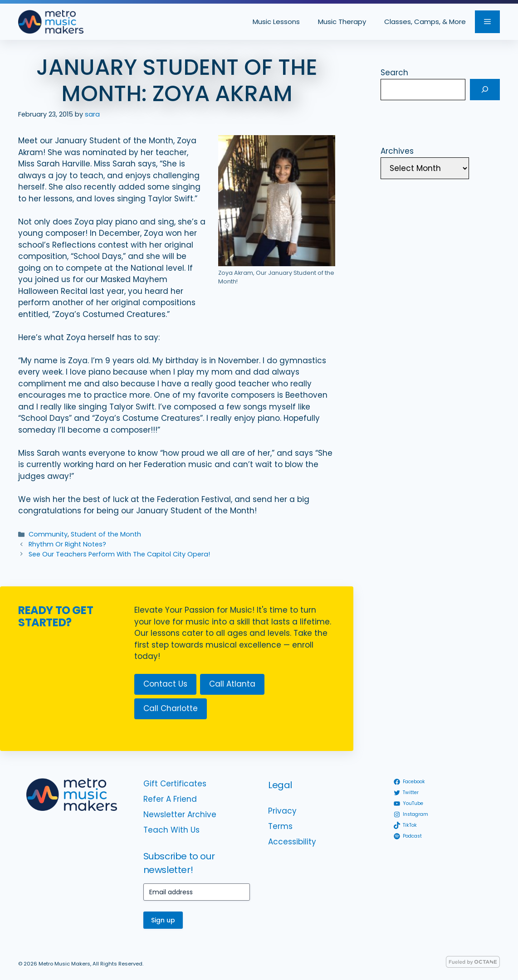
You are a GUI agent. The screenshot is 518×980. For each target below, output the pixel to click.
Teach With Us (171, 830)
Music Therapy (342, 22)
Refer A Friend (170, 799)
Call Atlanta (232, 684)
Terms (280, 826)
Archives (397, 151)
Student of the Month (106, 534)
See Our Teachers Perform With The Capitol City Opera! (119, 554)
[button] (487, 22)
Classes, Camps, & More (425, 22)
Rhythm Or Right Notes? (67, 544)
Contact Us (165, 684)
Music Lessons (276, 22)
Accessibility (292, 842)
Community (48, 534)
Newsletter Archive (180, 814)
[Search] (485, 90)
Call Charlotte (171, 708)
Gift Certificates (175, 784)
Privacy (282, 811)
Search (394, 73)
